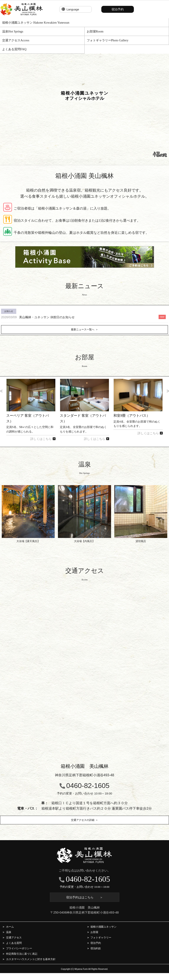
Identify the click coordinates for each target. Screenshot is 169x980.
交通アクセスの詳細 (83, 820)
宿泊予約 (118, 9)
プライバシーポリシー (19, 948)
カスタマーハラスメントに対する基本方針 (31, 959)
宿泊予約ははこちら (84, 897)
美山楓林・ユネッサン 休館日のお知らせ (38, 317)
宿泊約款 (96, 948)
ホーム (10, 927)
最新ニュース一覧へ (83, 329)
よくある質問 (14, 943)
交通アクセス (14, 937)
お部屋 (94, 932)
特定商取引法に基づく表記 (22, 954)
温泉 (9, 932)
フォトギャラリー (101, 937)
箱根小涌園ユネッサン (103, 927)
